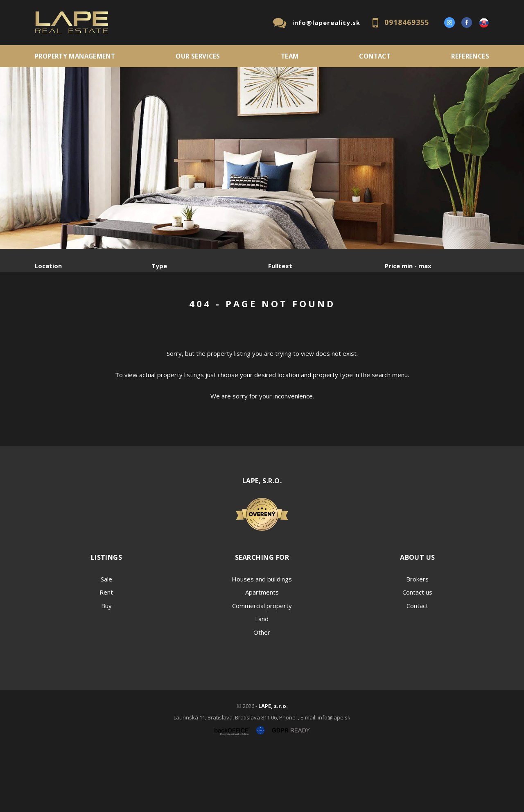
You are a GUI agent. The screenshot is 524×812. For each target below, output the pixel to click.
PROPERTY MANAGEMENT (75, 56)
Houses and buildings (262, 641)
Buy (106, 668)
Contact (375, 56)
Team (290, 56)
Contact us (417, 654)
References (470, 56)
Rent (97, 309)
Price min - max (408, 266)
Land (262, 681)
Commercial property (262, 668)
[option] (262, 158)
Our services (198, 56)
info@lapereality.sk (326, 23)
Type (159, 266)
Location (48, 266)
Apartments (262, 654)
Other (262, 694)
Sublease (197, 309)
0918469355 (407, 22)
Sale (57, 309)
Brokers (417, 641)
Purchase (145, 309)
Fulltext (280, 266)
